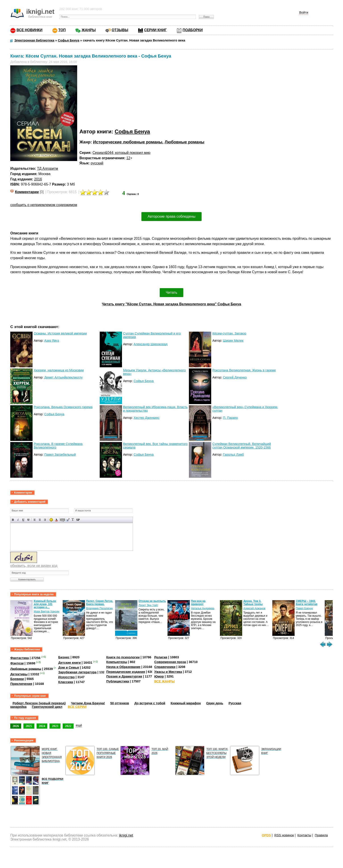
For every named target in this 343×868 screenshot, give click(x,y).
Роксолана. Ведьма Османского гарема (63, 407)
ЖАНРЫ (89, 30)
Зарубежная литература (77, 672)
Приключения (21, 684)
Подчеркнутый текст (23, 520)
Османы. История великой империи (60, 333)
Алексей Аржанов (254, 608)
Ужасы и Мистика (168, 672)
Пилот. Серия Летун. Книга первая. (100, 603)
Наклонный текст (18, 520)
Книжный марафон (186, 703)
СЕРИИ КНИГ (155, 30)
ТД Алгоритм (48, 168)
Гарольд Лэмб (233, 455)
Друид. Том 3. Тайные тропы (253, 603)
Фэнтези (17, 663)
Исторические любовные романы (128, 142)
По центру (40, 520)
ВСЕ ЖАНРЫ (164, 681)
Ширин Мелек (233, 341)
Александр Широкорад (151, 344)
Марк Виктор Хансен (46, 612)
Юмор (159, 676)
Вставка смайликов (51, 520)
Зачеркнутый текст (28, 520)
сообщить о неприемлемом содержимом (44, 205)
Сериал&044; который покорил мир (122, 153)
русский (97, 163)
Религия (161, 657)
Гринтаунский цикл (47, 707)
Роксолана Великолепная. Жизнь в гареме (244, 370)
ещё (79, 725)
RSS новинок (284, 835)
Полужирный (13, 520)
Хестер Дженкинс (147, 418)
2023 (55, 726)
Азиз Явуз (52, 341)
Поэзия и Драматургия (124, 676)
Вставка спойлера (78, 520)
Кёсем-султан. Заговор (229, 333)
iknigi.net (126, 835)
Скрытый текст (63, 520)
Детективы (19, 674)
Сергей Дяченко (235, 377)
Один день (215, 703)
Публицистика (118, 681)
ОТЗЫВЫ (120, 30)
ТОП (62, 30)
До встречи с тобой (150, 703)
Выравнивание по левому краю (35, 520)
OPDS (266, 835)
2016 (38, 179)
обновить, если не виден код (34, 566)
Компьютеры (117, 662)
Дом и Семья (69, 668)
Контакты (304, 835)
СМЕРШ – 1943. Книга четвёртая (307, 603)
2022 (68, 726)
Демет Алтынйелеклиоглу (64, 377)
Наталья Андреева (203, 608)
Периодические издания (126, 672)
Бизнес (64, 657)
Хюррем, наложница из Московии (59, 370)
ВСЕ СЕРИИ (77, 707)
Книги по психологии (123, 657)
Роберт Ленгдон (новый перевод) (39, 703)
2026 (16, 726)
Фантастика (20, 658)
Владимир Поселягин (99, 608)
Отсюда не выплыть (152, 601)
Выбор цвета (56, 520)
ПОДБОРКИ (193, 30)
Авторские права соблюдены (171, 216)
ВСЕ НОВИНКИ (29, 30)
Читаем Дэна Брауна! (88, 703)
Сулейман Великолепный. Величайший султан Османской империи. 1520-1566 (242, 446)
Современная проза (170, 662)
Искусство (66, 677)
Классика (66, 682)
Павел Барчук (304, 608)
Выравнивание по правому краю (45, 520)
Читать (172, 292)
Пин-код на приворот (198, 603)
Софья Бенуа (132, 131)
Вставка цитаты (68, 520)
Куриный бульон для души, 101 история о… (45, 604)
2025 (29, 726)
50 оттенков (120, 703)
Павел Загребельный (60, 455)
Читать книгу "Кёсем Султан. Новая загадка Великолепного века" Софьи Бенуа (172, 304)
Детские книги (69, 663)
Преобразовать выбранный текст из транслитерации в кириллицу (73, 520)
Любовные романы (184, 142)
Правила (321, 835)
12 (128, 158)
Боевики (17, 679)
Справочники (165, 667)
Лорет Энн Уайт (148, 605)
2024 (42, 726)
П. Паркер (230, 418)
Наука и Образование (123, 667)
